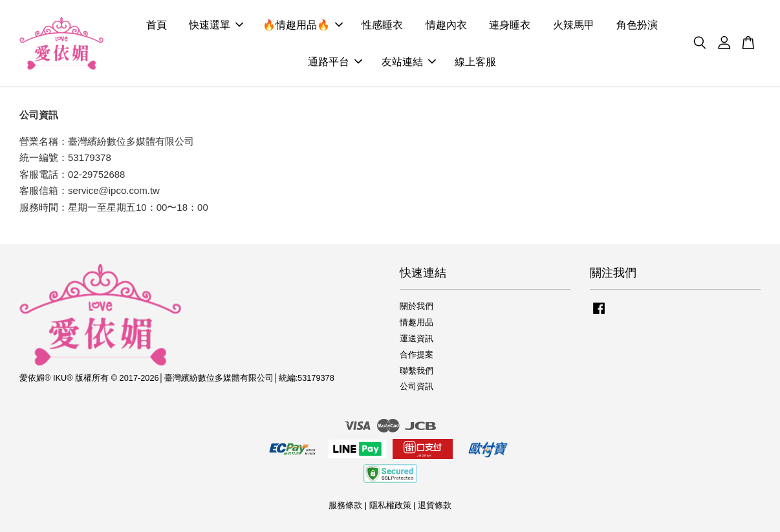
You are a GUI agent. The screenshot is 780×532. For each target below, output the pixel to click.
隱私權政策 (390, 505)
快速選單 (216, 25)
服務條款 (345, 505)
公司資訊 (417, 386)
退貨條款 (435, 505)
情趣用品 (417, 322)
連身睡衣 (510, 25)
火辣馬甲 (574, 25)
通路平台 (335, 62)
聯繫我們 (417, 371)
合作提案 (417, 355)
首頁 (157, 25)
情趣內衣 (446, 25)
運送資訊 (417, 338)
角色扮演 (637, 25)
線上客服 (475, 62)
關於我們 (417, 306)
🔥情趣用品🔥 (303, 25)
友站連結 (409, 62)
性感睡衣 (382, 25)
